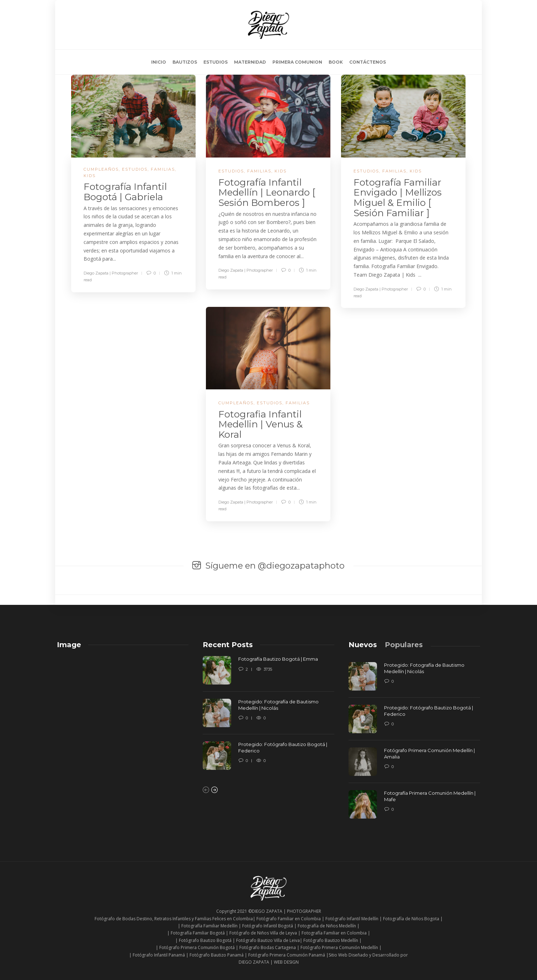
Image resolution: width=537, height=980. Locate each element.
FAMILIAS (163, 169)
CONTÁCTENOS (368, 62)
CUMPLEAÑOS (101, 169)
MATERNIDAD (250, 62)
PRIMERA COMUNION (297, 62)
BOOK (336, 62)
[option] (268, 717)
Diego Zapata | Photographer (111, 273)
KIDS (90, 176)
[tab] (363, 645)
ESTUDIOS (216, 62)
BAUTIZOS (185, 62)
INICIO (159, 62)
